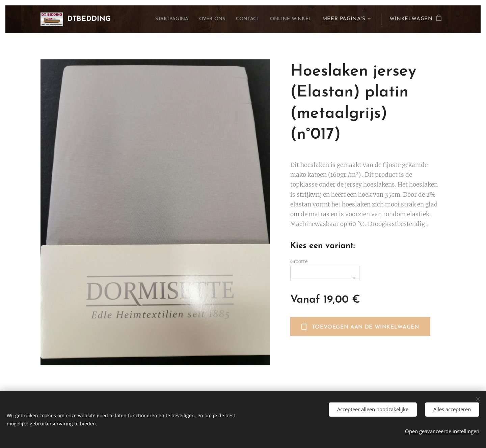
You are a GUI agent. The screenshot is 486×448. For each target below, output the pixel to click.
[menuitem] (158, 19)
